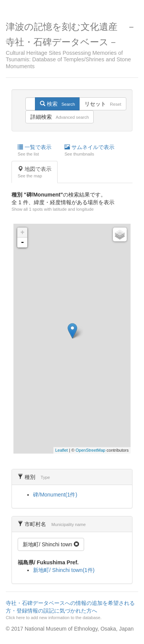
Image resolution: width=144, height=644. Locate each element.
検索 (57, 104)
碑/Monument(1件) (55, 495)
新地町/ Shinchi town (51, 544)
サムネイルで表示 (89, 151)
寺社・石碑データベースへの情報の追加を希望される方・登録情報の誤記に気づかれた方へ (71, 610)
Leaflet (62, 450)
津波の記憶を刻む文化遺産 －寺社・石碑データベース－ (72, 46)
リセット (103, 104)
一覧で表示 (35, 151)
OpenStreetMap (91, 450)
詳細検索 (60, 117)
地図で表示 (35, 172)
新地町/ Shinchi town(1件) (64, 570)
